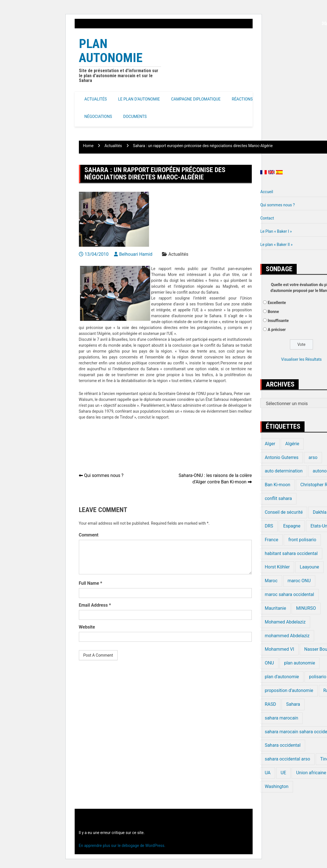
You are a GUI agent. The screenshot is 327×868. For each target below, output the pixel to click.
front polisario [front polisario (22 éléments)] (302, 540)
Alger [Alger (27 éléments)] (270, 444)
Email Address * (95, 605)
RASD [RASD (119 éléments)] (270, 704)
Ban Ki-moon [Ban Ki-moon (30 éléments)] (277, 485)
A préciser (277, 330)
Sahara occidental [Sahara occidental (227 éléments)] (283, 745)
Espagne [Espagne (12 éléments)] (292, 526)
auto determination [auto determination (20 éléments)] (284, 471)
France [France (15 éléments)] (271, 540)
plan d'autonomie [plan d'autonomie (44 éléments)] (282, 677)
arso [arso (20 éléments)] (313, 457)
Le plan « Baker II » (276, 245)
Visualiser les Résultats (301, 359)
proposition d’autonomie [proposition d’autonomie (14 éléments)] (289, 690)
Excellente (277, 303)
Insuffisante (278, 321)
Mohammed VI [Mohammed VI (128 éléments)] (279, 649)
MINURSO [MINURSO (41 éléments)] (306, 608)
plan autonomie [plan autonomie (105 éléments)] (299, 663)
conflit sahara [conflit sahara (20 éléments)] (278, 498)
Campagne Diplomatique (196, 99)
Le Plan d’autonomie (139, 99)
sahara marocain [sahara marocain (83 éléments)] (281, 718)
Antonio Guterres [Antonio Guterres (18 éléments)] (282, 457)
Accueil (267, 192)
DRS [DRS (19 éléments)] (269, 526)
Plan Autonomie (111, 51)
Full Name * (91, 583)
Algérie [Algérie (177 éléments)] (292, 444)
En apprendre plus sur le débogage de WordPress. (122, 846)
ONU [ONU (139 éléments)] (269, 663)
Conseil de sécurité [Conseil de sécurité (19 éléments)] (284, 512)
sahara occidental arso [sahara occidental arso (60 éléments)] (287, 759)
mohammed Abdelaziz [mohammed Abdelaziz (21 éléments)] (287, 636)
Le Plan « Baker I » (276, 231)
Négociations (98, 117)
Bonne (273, 312)
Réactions (242, 99)
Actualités (96, 99)
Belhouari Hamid (136, 254)
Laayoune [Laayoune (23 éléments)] (309, 567)
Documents (135, 117)
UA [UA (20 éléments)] (268, 773)
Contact (267, 218)
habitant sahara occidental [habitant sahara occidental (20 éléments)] (291, 553)
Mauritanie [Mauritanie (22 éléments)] (275, 608)
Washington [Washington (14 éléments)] (276, 786)
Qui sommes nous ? (104, 475)
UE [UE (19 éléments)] (283, 773)
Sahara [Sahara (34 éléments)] (293, 704)
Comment (89, 535)
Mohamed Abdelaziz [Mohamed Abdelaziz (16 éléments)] (285, 622)
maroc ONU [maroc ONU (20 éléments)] (299, 581)
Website (87, 627)
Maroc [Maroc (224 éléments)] (271, 581)
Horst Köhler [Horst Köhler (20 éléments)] (277, 567)
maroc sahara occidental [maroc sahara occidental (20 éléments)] (289, 594)
